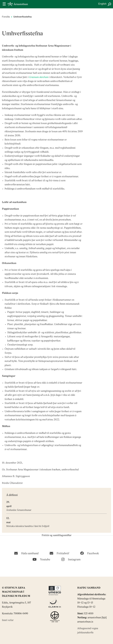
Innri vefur (8, 620)
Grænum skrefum (39, 77)
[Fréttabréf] (59, 553)
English (102, 4)
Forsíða (6, 17)
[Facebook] (89, 553)
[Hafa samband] (26, 553)
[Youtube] (41, 559)
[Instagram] (71, 559)
